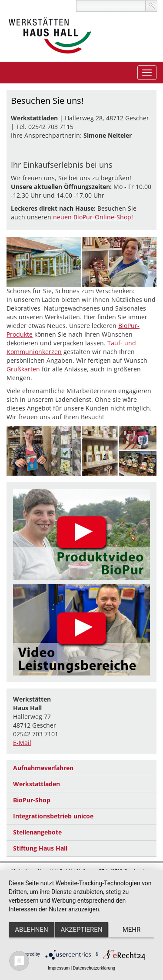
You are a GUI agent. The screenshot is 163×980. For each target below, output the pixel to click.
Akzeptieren (81, 930)
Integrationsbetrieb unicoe (53, 816)
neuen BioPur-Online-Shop (92, 217)
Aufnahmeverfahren (43, 768)
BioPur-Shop (32, 800)
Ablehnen (31, 930)
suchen (151, 6)
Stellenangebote (37, 832)
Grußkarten (23, 369)
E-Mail (22, 743)
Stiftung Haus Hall (40, 848)
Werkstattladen (37, 784)
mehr (132, 930)
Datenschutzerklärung (94, 968)
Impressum (59, 968)
